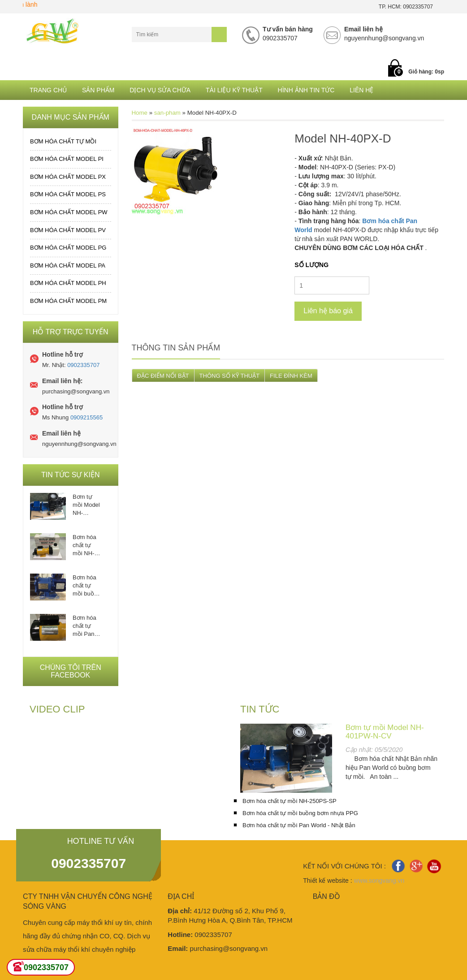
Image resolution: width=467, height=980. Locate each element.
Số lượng (311, 265)
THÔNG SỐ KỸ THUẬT (230, 376)
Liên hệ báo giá (328, 311)
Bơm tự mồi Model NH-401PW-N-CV (86, 505)
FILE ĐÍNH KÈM (291, 376)
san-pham (167, 113)
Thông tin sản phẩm (176, 348)
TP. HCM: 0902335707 (406, 7)
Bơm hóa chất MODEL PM (68, 301)
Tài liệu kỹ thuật (234, 90)
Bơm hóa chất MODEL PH (68, 283)
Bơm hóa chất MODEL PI (67, 159)
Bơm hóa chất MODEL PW (69, 212)
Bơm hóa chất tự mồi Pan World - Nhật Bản (85, 626)
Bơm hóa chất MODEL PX (68, 177)
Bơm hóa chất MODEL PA (68, 266)
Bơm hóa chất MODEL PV (68, 230)
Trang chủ (48, 90)
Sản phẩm (98, 90)
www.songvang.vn (379, 881)
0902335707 (83, 365)
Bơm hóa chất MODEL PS (68, 194)
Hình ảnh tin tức (306, 90)
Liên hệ (361, 90)
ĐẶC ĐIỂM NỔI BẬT (163, 376)
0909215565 (86, 417)
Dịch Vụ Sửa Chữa (160, 90)
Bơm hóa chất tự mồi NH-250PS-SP (86, 546)
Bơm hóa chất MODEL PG (68, 248)
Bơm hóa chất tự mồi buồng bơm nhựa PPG (86, 586)
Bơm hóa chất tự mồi (63, 141)
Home (140, 113)
